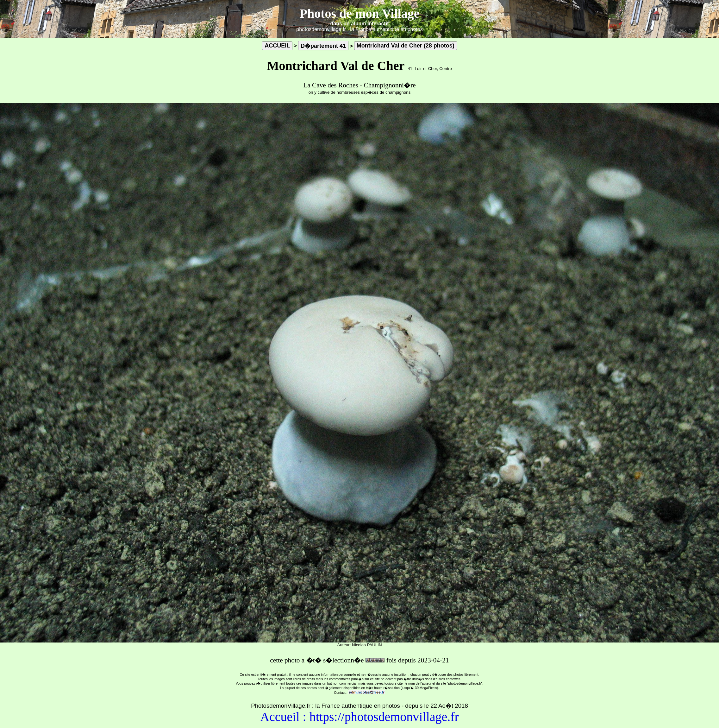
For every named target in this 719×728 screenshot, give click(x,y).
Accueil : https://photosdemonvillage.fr (359, 717)
